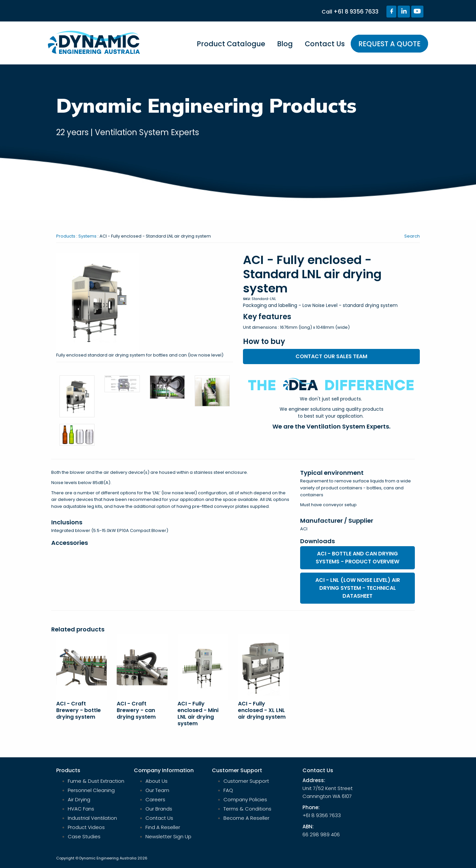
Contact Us (325, 44)
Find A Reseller (163, 827)
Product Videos (86, 827)
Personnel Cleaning (91, 790)
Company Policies (245, 799)
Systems (87, 236)
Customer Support (246, 781)
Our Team (157, 790)
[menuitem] (231, 47)
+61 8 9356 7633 (356, 12)
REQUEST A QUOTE (389, 44)
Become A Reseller (246, 818)
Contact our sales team (331, 356)
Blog (285, 44)
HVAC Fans (81, 809)
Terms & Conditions (247, 809)
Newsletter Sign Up (168, 836)
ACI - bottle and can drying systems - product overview (357, 558)
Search (412, 236)
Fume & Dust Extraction (96, 781)
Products (66, 236)
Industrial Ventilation (92, 818)
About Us (157, 781)
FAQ (228, 790)
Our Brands (159, 809)
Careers (155, 799)
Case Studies (84, 836)
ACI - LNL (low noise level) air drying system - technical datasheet (358, 588)
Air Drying (79, 799)
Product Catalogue (231, 44)
